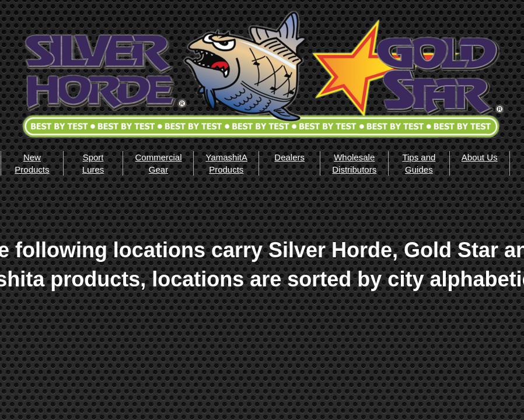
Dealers (289, 157)
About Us (480, 157)
